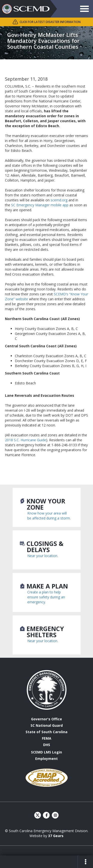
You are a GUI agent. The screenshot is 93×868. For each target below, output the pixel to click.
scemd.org (59, 200)
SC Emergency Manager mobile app (39, 205)
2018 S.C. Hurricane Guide (26, 440)
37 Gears (56, 836)
